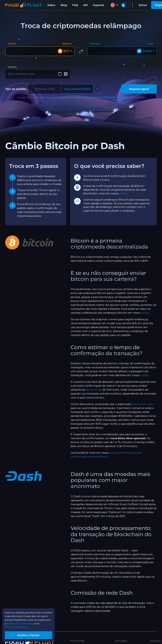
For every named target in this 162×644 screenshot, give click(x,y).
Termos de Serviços (88, 98)
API (85, 5)
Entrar (143, 5)
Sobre (51, 5)
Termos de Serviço (17, 626)
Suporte (98, 5)
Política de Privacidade (116, 98)
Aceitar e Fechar (31, 635)
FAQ (75, 5)
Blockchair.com (143, 404)
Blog (64, 5)
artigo (123, 194)
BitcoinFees (94, 390)
